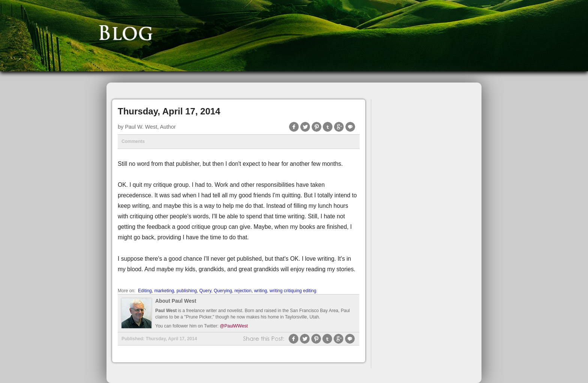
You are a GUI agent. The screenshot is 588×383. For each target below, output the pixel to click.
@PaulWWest (234, 326)
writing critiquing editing (293, 291)
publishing (187, 291)
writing (260, 291)
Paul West (166, 311)
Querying (223, 291)
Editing (145, 291)
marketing (164, 291)
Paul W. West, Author (150, 127)
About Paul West (176, 301)
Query (205, 291)
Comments (133, 141)
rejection (243, 291)
